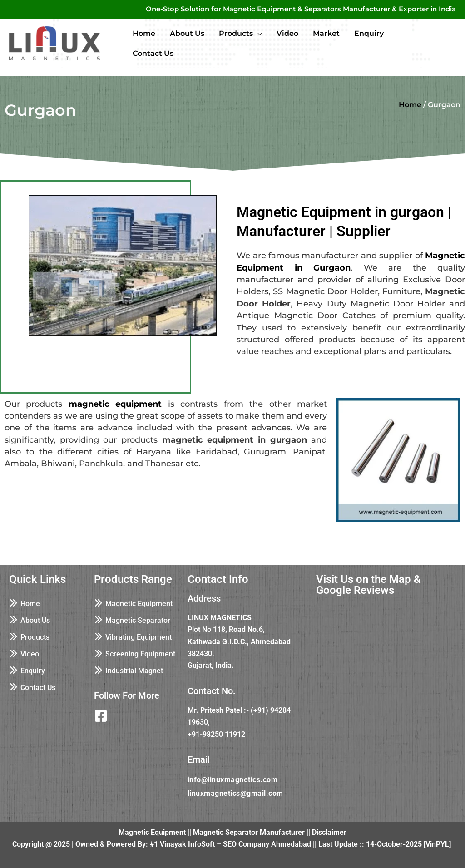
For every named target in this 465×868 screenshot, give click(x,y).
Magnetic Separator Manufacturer (249, 832)
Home (410, 105)
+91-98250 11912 (216, 734)
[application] (257, 34)
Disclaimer (329, 832)
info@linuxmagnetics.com (233, 780)
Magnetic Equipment (152, 832)
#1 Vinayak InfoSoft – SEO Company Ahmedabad (230, 844)
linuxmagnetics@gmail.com (235, 793)
